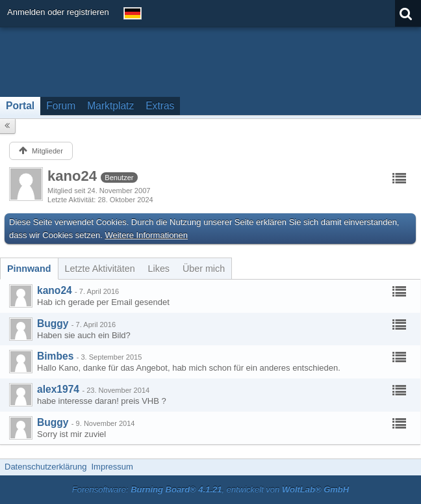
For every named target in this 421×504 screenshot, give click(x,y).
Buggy (53, 324)
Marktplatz (110, 106)
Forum (61, 106)
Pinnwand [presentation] (29, 269)
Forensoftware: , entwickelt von (210, 489)
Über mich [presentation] (204, 269)
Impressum (112, 467)
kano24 (55, 290)
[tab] (29, 269)
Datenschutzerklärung (45, 467)
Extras (160, 106)
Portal (20, 106)
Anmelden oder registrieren (58, 12)
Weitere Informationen (146, 235)
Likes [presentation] (159, 269)
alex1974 (58, 389)
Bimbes (55, 356)
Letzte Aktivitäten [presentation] (100, 269)
